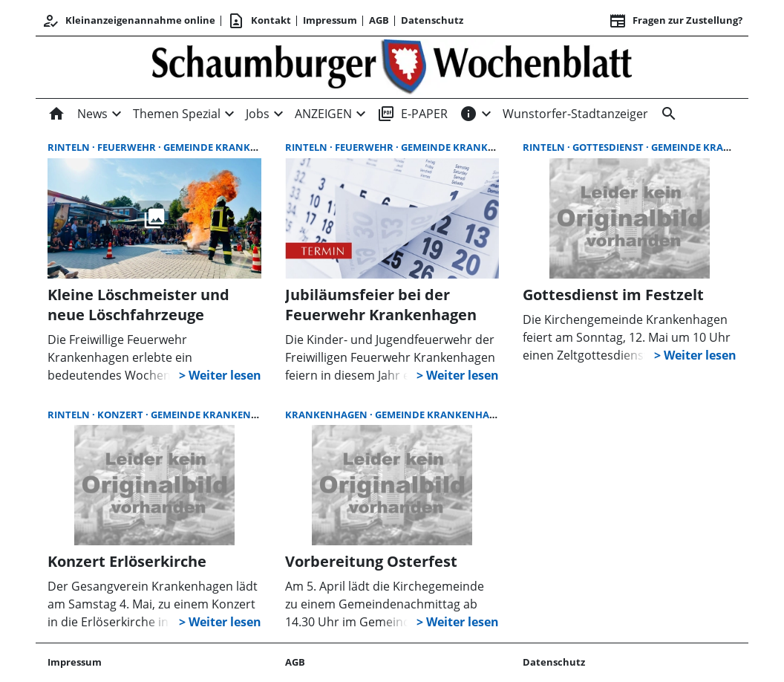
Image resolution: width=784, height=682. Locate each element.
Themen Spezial (177, 114)
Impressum (330, 20)
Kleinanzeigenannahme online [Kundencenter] (128, 21)
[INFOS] (468, 114)
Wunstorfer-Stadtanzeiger (575, 114)
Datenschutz (432, 20)
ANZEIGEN (323, 114)
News (92, 114)
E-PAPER (412, 114)
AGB (379, 20)
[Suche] (666, 114)
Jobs (258, 114)
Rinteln (70, 147)
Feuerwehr (128, 147)
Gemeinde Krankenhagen (231, 147)
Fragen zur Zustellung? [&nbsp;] (676, 21)
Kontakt (259, 21)
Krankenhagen (327, 415)
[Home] (59, 114)
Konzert (121, 415)
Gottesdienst (609, 147)
